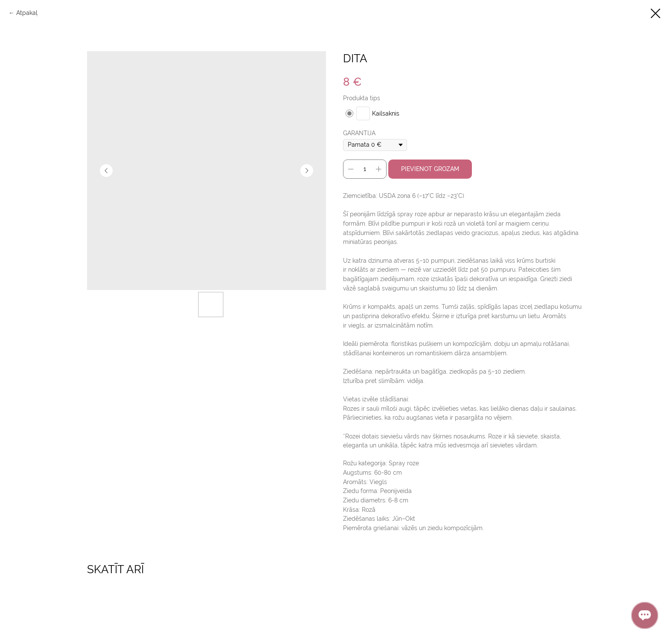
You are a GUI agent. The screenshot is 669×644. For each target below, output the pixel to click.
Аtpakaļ (27, 13)
